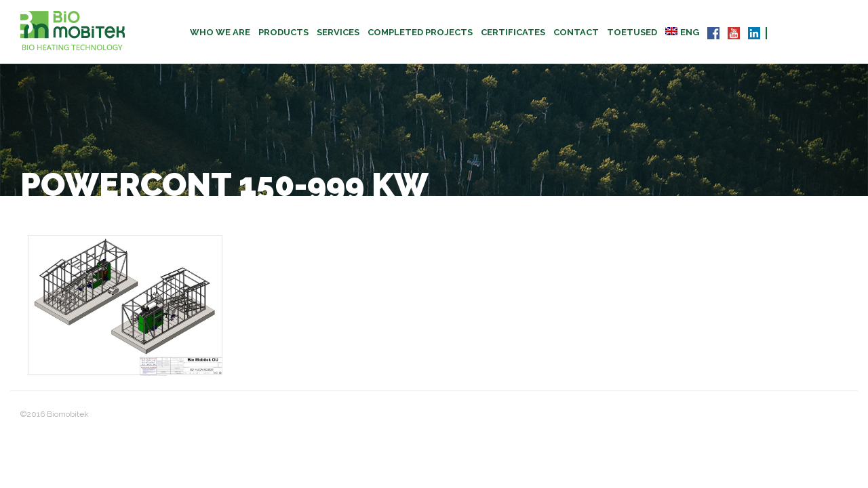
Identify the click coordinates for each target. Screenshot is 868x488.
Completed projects (420, 32)
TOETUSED (632, 32)
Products (283, 32)
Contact (576, 32)
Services (338, 32)
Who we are (220, 32)
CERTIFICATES (513, 32)
